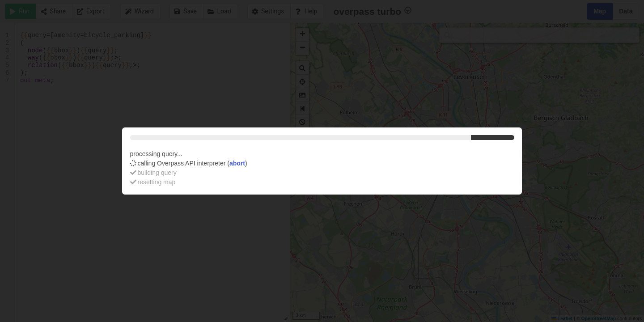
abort (237, 163)
